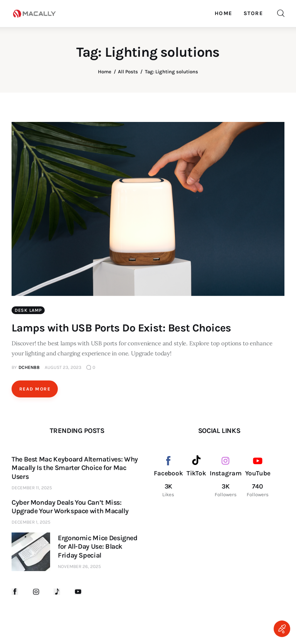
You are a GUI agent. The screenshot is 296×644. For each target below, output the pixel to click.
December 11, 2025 (32, 488)
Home (105, 72)
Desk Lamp (28, 310)
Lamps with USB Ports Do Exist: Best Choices (121, 328)
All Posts (128, 72)
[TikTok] (196, 477)
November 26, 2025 (79, 566)
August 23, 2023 (63, 367)
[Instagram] (226, 477)
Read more (35, 389)
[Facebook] (168, 477)
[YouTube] (258, 477)
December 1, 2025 (31, 522)
